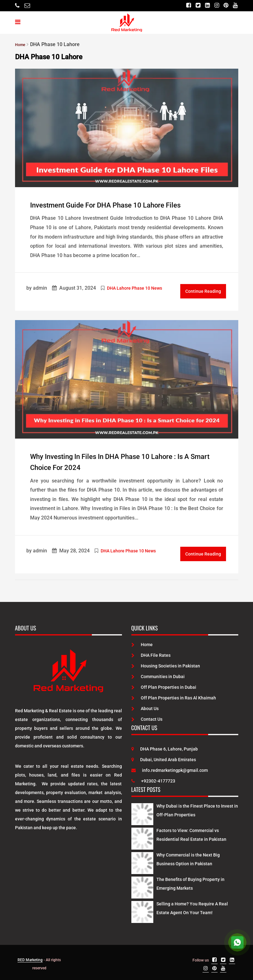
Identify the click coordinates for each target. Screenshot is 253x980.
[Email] (27, 5)
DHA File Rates (151, 653)
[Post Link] (127, 127)
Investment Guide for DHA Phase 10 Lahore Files (126, 204)
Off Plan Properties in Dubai (164, 685)
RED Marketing (30, 958)
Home (142, 642)
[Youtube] (235, 5)
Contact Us (147, 717)
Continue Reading (203, 290)
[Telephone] (17, 5)
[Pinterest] (225, 5)
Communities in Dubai (158, 674)
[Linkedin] (204, 5)
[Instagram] (214, 5)
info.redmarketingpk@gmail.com (170, 768)
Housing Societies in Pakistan (166, 664)
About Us (145, 706)
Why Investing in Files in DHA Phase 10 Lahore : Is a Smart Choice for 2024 (124, 460)
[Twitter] (194, 5)
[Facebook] (183, 5)
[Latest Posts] (142, 811)
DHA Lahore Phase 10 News (134, 287)
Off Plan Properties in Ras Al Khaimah (174, 696)
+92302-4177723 (153, 779)
